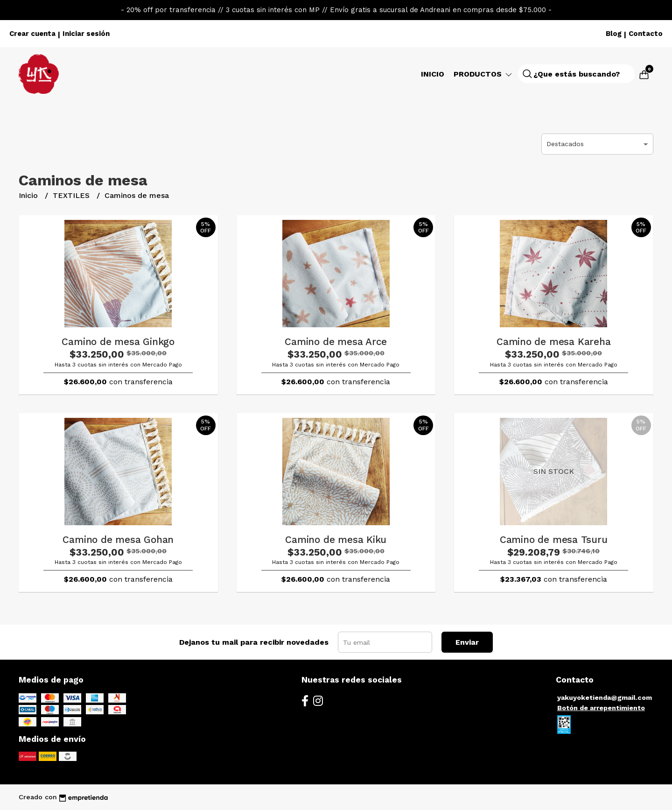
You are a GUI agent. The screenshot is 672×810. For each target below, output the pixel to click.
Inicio (433, 74)
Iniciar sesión (86, 34)
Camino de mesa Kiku (336, 540)
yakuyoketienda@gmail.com (605, 697)
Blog (614, 34)
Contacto (646, 34)
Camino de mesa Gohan (118, 540)
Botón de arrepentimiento (601, 708)
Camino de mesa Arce (336, 342)
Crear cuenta (32, 34)
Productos (483, 74)
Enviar (467, 642)
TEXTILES (72, 195)
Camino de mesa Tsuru (554, 540)
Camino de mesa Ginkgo (118, 342)
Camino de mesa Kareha (554, 342)
